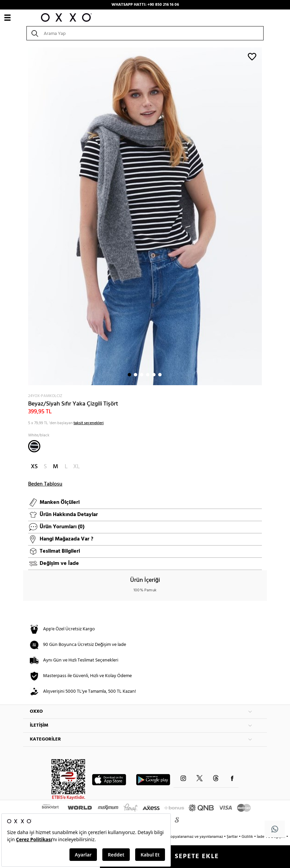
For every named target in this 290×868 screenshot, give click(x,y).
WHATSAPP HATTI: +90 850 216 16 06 (145, 5)
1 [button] (129, 375)
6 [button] (160, 375)
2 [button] (136, 375)
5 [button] (154, 375)
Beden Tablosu (45, 484)
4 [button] (148, 375)
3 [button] (142, 375)
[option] (145, 216)
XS (34, 467)
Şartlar (233, 837)
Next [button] (26, 216)
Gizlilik (248, 837)
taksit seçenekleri (89, 423)
